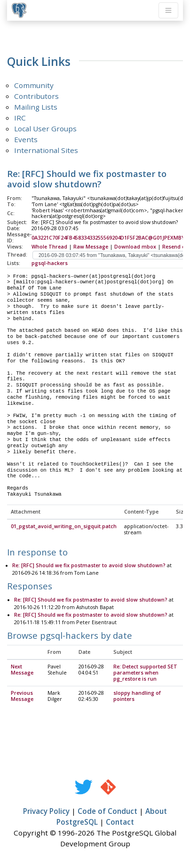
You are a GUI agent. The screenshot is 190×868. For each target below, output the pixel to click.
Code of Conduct (107, 812)
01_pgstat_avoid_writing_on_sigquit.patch (64, 527)
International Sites (46, 150)
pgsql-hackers (50, 263)
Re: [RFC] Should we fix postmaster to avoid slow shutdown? (89, 566)
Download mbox (135, 247)
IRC (20, 118)
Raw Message (91, 247)
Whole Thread (49, 247)
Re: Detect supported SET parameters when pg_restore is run (145, 673)
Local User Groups (45, 129)
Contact (120, 822)
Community (34, 85)
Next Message (22, 670)
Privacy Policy (46, 812)
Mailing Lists (36, 107)
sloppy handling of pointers (137, 696)
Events (26, 139)
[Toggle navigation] (168, 10)
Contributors (36, 96)
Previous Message (22, 696)
